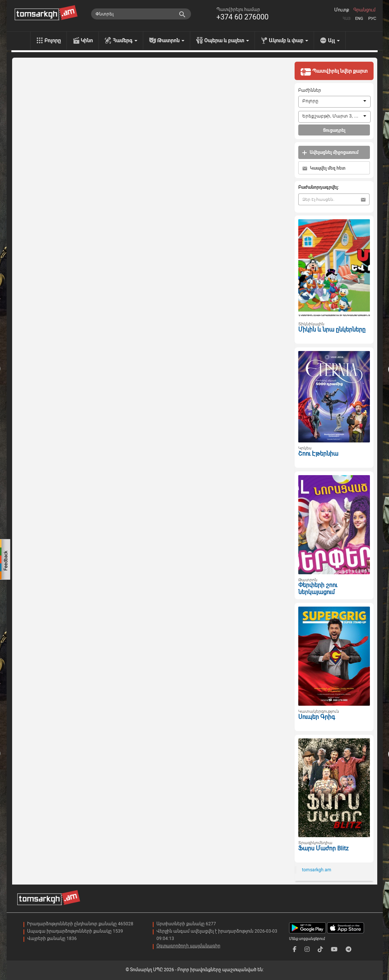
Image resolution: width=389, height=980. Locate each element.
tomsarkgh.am (317, 870)
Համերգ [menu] (125, 40)
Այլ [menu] (334, 40)
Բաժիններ (310, 90)
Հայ (346, 19)
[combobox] (334, 102)
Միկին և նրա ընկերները (332, 330)
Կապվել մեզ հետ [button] (324, 168)
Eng (359, 19)
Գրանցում (364, 10)
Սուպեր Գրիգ (317, 717)
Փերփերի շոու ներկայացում (318, 589)
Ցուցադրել (334, 130)
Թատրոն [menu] (171, 40)
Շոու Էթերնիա (318, 454)
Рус (372, 19)
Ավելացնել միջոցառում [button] (330, 153)
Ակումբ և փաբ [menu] (289, 40)
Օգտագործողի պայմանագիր (188, 946)
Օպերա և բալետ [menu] (227, 40)
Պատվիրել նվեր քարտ (334, 72)
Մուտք (342, 10)
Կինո (87, 40)
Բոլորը (53, 40)
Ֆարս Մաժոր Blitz (323, 848)
